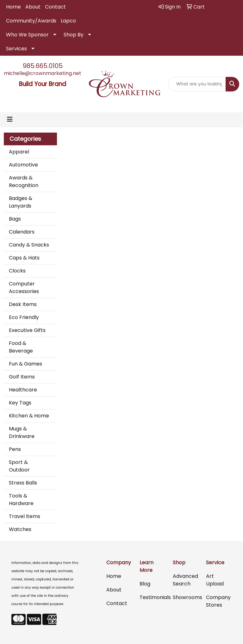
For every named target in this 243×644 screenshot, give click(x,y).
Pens (15, 449)
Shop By (74, 35)
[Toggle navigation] (10, 119)
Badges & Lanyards (21, 202)
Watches (20, 529)
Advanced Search (185, 580)
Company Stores (218, 601)
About (33, 7)
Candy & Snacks (29, 245)
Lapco (68, 21)
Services (16, 49)
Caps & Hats (24, 258)
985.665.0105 (43, 66)
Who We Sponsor (27, 35)
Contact (55, 7)
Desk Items (23, 304)
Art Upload (215, 580)
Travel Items (25, 516)
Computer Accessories (24, 288)
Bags (15, 219)
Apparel (19, 152)
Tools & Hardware (21, 500)
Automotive (23, 165)
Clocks (17, 271)
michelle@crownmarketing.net (43, 73)
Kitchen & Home (29, 416)
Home (13, 7)
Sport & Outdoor (19, 466)
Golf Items (22, 377)
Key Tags (20, 403)
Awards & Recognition (24, 181)
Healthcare (23, 390)
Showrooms (186, 597)
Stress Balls (23, 483)
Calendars (22, 232)
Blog (145, 584)
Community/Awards (31, 21)
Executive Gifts (27, 330)
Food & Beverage (21, 347)
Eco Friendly (24, 317)
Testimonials (152, 597)
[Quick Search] (197, 84)
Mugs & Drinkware (22, 432)
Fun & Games (25, 364)
